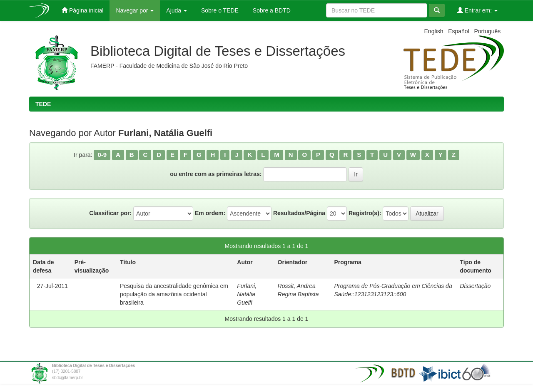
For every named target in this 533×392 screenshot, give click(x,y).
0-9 (102, 155)
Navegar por (135, 10)
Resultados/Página (299, 213)
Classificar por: (110, 213)
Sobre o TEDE (219, 10)
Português (487, 31)
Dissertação (475, 286)
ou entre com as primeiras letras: (216, 174)
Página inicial (82, 10)
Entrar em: (477, 10)
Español (459, 31)
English (434, 31)
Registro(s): (365, 213)
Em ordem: (210, 213)
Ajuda (177, 10)
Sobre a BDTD (271, 10)
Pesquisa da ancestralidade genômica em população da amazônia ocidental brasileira (174, 294)
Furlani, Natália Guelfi (247, 294)
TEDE (43, 104)
